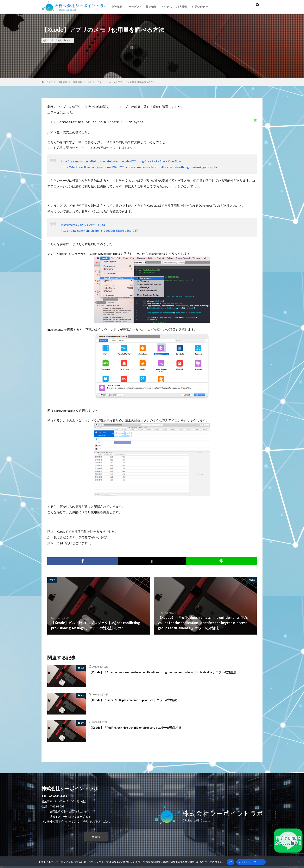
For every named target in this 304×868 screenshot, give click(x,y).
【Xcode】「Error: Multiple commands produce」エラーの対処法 (140, 700)
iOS (69, 40)
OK (230, 862)
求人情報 (182, 7)
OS (90, 82)
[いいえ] (299, 862)
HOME (48, 82)
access (96, 837)
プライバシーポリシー (251, 862)
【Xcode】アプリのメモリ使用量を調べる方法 (131, 82)
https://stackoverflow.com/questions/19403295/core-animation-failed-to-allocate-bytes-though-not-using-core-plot (139, 167)
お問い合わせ (200, 7)
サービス (134, 7)
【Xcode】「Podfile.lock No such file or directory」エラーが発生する (144, 727)
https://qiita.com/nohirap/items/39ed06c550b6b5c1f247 (99, 230)
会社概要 (117, 7)
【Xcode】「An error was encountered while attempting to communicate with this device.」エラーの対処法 (172, 675)
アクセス (167, 7)
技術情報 (151, 7)
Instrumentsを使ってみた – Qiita (83, 225)
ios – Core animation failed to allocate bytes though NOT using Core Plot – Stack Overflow (121, 161)
